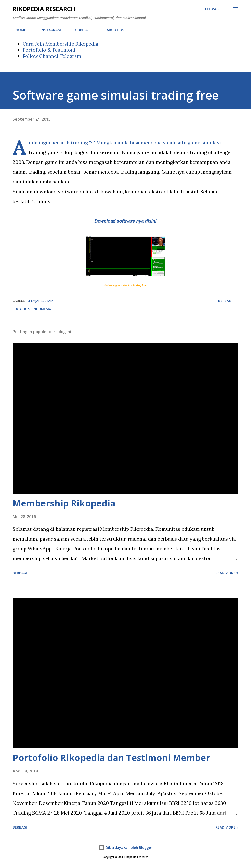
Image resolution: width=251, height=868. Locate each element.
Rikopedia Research (44, 9)
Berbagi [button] (225, 301)
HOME (18, 30)
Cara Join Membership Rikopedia (60, 44)
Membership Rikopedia (64, 503)
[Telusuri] (213, 9)
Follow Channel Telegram (52, 56)
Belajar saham (40, 301)
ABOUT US (112, 30)
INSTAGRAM (48, 30)
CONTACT (81, 30)
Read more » (227, 573)
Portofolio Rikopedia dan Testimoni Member (111, 758)
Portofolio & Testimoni (49, 50)
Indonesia (42, 309)
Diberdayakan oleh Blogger (125, 848)
